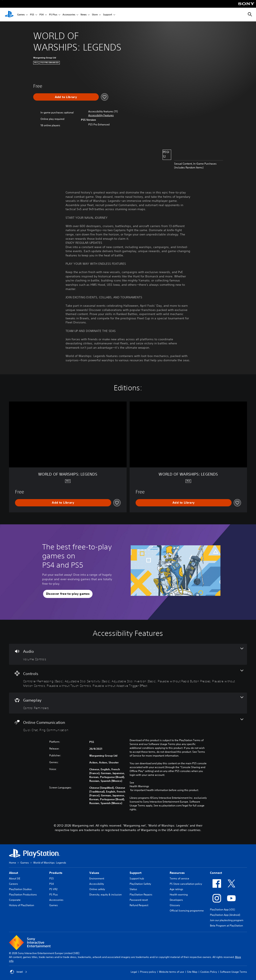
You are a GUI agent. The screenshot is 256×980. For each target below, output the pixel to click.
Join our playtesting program (227, 920)
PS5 (32, 15)
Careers (13, 884)
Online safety (97, 889)
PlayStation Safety (140, 884)
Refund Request (139, 905)
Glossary (175, 905)
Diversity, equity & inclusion (106, 894)
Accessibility (97, 884)
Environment (97, 878)
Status (133, 889)
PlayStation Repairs (141, 894)
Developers (176, 900)
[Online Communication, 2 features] (128, 725)
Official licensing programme (187, 911)
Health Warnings (139, 786)
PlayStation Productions (23, 894)
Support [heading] (135, 873)
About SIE (15, 878)
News (84, 15)
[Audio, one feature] (128, 654)
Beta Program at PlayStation (226, 926)
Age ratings (176, 889)
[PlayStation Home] (9, 15)
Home (13, 863)
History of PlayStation (22, 905)
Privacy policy (148, 972)
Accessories (69, 15)
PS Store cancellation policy (186, 884)
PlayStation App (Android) (225, 915)
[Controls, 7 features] (128, 679)
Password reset (139, 900)
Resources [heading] (177, 873)
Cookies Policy (209, 972)
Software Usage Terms (234, 972)
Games (21, 15)
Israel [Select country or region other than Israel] (19, 972)
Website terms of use (171, 972)
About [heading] (13, 873)
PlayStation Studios (20, 889)
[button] (101, 115)
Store (95, 15)
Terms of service (179, 878)
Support (108, 15)
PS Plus (53, 15)
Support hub (137, 878)
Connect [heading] (216, 873)
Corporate (15, 900)
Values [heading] (94, 873)
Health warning (179, 894)
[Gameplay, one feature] (128, 703)
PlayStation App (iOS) (222, 909)
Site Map (192, 972)
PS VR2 (53, 889)
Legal (134, 972)
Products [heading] (56, 873)
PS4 (42, 15)
